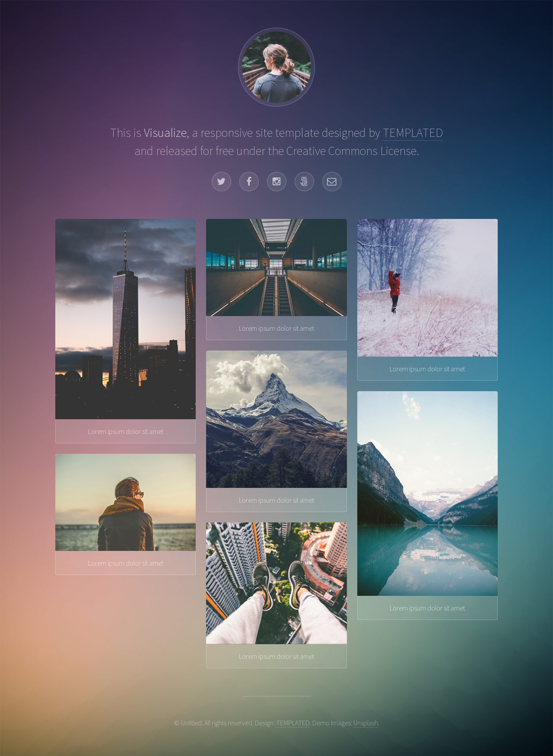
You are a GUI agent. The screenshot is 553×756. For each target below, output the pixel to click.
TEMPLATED (413, 133)
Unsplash (366, 723)
